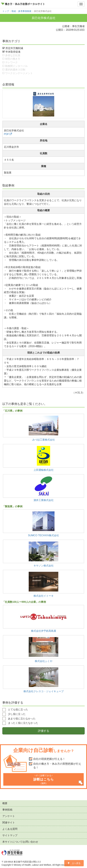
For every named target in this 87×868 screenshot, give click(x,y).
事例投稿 (7, 810)
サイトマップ (10, 835)
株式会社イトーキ (44, 596)
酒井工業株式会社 (44, 500)
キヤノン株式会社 (44, 566)
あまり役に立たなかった (19, 719)
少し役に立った (14, 714)
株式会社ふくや (44, 661)
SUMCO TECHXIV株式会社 (44, 535)
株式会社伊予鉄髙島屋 (44, 631)
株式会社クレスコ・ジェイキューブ (44, 691)
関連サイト (9, 823)
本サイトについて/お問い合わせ (20, 842)
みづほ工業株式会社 (44, 440)
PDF (6, 134)
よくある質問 (10, 829)
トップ (6, 11)
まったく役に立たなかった (20, 723)
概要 (5, 803)
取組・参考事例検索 (21, 11)
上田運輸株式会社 (44, 470)
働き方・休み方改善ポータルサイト (25, 4)
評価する (44, 731)
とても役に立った (15, 710)
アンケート (9, 816)
